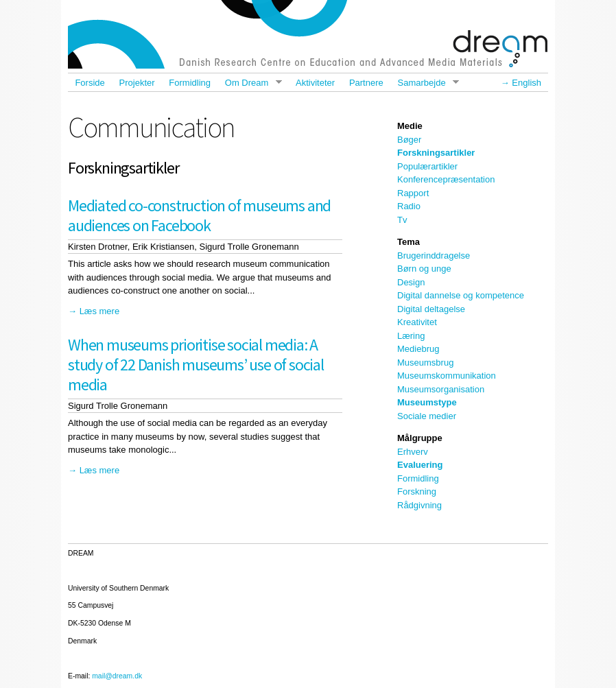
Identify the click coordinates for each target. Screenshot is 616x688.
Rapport (413, 193)
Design (411, 282)
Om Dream (249, 83)
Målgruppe (420, 438)
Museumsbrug (425, 363)
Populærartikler (427, 166)
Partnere (366, 83)
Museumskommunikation (447, 376)
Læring (411, 336)
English (526, 83)
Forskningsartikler (436, 153)
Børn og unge (424, 269)
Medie (410, 126)
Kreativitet (417, 322)
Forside (90, 83)
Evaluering (420, 465)
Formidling (190, 83)
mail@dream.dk (117, 676)
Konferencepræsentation (446, 179)
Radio (409, 206)
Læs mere (100, 311)
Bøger (409, 140)
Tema (408, 242)
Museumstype (427, 402)
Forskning (417, 491)
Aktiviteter (315, 83)
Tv (402, 220)
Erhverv (413, 452)
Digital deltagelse (431, 309)
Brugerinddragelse (434, 256)
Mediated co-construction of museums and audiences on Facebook (199, 215)
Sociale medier (427, 416)
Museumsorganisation (441, 389)
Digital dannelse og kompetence (461, 295)
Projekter (137, 83)
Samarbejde (425, 83)
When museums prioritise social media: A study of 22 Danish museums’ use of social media (196, 365)
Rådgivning (419, 505)
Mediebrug (418, 349)
